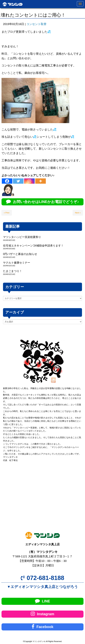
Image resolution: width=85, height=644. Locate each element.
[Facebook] (7, 181)
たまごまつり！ (13, 271)
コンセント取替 (36, 24)
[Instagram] (29, 181)
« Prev (7, 213)
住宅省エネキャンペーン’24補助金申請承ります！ (33, 246)
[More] (41, 181)
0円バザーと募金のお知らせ (20, 254)
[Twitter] (18, 181)
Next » (78, 213)
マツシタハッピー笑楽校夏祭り (22, 237)
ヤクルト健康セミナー (17, 263)
